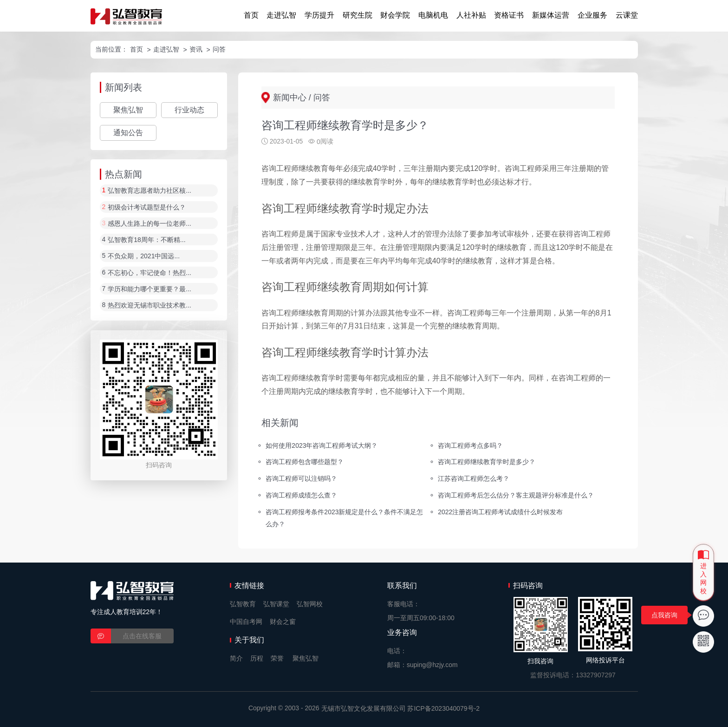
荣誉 (277, 658)
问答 (219, 49)
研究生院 (357, 15)
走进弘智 (281, 15)
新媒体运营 (551, 15)
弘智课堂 (276, 604)
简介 (236, 658)
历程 (257, 658)
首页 (251, 15)
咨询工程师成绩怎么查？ (301, 495)
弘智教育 (243, 604)
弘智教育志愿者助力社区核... (149, 191)
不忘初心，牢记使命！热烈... (149, 273)
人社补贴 (471, 15)
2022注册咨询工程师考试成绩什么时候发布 (500, 512)
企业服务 (592, 15)
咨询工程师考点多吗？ (470, 445)
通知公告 (128, 133)
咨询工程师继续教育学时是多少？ (487, 462)
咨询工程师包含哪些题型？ (305, 462)
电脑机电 (433, 15)
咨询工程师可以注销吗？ (301, 478)
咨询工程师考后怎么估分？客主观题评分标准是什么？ (516, 495)
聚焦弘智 (128, 110)
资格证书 (509, 15)
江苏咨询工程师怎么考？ (474, 478)
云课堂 (627, 15)
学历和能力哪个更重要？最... (149, 289)
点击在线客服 (142, 636)
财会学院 (395, 15)
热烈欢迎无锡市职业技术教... (149, 306)
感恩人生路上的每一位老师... (149, 223)
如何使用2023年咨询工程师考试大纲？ (322, 445)
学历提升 (319, 15)
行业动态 (189, 110)
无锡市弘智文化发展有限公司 (364, 708)
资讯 (196, 49)
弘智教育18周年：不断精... (146, 240)
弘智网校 (310, 604)
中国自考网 (246, 622)
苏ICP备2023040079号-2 (443, 708)
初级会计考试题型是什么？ (147, 207)
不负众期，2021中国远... (144, 256)
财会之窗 (283, 622)
